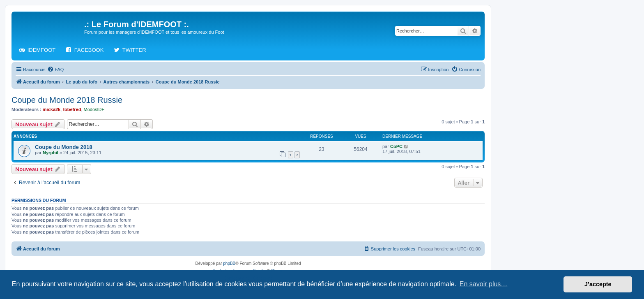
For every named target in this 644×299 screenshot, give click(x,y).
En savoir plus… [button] (484, 284)
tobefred (72, 109)
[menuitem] (55, 70)
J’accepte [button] (598, 284)
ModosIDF (94, 109)
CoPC (396, 146)
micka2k (52, 109)
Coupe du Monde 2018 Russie (67, 100)
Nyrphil (51, 153)
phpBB (229, 263)
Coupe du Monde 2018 (64, 147)
